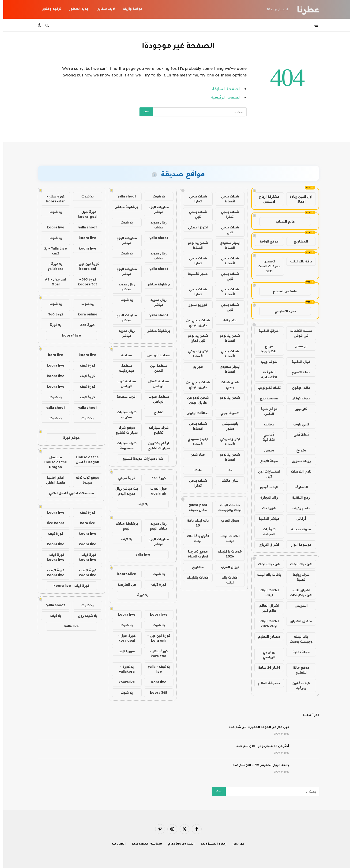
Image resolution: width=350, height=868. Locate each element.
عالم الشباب (282, 221)
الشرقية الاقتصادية (266, 375)
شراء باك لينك (298, 564)
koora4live (123, 574)
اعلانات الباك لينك (266, 593)
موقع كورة (68, 438)
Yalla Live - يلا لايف (52, 251)
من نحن (235, 844)
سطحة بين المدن (155, 368)
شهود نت (266, 508)
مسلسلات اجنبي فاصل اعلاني (68, 493)
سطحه (123, 355)
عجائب (266, 424)
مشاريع (195, 567)
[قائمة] (313, 25)
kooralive (123, 682)
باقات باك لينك (266, 575)
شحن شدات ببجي (227, 385)
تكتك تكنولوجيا (266, 388)
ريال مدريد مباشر (155, 225)
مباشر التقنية (266, 519)
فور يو (195, 367)
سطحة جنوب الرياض (155, 399)
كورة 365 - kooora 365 (84, 282)
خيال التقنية (298, 362)
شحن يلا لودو (227, 398)
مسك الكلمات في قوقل (298, 333)
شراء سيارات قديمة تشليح (139, 459)
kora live (155, 682)
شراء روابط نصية (298, 577)
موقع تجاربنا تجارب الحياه (195, 554)
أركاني (298, 519)
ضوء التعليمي (282, 311)
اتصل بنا (116, 844)
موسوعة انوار (298, 545)
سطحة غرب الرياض (123, 384)
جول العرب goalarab (155, 491)
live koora (52, 523)
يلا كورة (139, 595)
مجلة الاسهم (298, 372)
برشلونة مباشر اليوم (123, 526)
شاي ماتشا (227, 481)
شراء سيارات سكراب (123, 415)
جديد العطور (76, 9)
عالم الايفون (298, 388)
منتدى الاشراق (298, 621)
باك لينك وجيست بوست (298, 639)
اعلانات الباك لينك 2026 (266, 624)
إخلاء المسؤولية (210, 844)
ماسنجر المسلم (282, 291)
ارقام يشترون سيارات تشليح (155, 445)
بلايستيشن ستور (227, 426)
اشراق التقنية (266, 331)
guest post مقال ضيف (195, 507)
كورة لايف (155, 584)
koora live (155, 614)
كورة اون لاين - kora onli (155, 638)
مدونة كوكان (298, 398)
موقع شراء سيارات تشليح (123, 430)
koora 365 (155, 693)
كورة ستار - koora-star (52, 199)
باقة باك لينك (298, 261)
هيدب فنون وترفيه (298, 685)
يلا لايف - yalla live (155, 669)
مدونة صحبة (298, 529)
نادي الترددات (298, 471)
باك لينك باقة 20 (195, 523)
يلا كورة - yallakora (123, 669)
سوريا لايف (123, 651)
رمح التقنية (298, 497)
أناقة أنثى (298, 435)
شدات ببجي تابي (195, 214)
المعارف (298, 487)
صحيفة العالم (266, 683)
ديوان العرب (227, 567)
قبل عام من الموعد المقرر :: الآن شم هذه (256, 728)
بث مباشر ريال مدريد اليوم (123, 491)
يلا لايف (139, 504)
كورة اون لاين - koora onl (84, 266)
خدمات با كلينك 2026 (227, 554)
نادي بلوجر (298, 424)
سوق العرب (227, 520)
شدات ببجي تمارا (195, 199)
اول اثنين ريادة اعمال (298, 199)
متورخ (298, 450)
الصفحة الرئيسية (222, 97)
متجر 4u (227, 320)
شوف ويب (266, 362)
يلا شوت (155, 196)
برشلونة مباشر (123, 207)
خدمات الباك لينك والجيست (227, 507)
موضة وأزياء (129, 9)
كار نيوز (298, 409)
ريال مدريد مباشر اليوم (155, 526)
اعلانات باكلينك (195, 577)
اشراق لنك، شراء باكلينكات (298, 593)
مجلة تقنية (298, 652)
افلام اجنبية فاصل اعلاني (52, 480)
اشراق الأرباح (266, 545)
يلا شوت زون (84, 616)
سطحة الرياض (155, 355)
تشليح (155, 412)
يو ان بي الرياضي (266, 654)
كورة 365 (155, 478)
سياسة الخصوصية (144, 844)
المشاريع (298, 241)
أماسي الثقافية (266, 437)
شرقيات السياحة (266, 532)
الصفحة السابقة (223, 89)
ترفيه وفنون (48, 9)
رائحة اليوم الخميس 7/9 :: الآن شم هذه (258, 766)
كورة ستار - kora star (155, 654)
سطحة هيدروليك (123, 368)
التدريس (298, 606)
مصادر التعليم (266, 637)
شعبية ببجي (227, 413)
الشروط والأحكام (178, 844)
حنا (227, 470)
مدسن (266, 450)
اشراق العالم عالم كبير (266, 608)
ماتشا (195, 470)
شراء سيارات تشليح (155, 430)
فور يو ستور (195, 305)
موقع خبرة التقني (266, 411)
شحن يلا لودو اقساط (195, 245)
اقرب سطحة (123, 397)
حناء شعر (195, 455)
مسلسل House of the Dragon (52, 462)
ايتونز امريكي (195, 227)
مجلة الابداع (266, 461)
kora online (84, 314)
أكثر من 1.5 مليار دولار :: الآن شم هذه (259, 747)
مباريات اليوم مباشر (155, 209)
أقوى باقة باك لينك (195, 538)
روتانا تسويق (298, 461)
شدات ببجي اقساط (227, 199)
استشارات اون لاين (266, 474)
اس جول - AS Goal (52, 282)
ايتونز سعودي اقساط (227, 245)
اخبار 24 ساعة (266, 667)
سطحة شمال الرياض (155, 384)
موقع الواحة (266, 241)
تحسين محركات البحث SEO (266, 266)
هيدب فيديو (266, 487)
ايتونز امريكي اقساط (195, 354)
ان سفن (298, 346)
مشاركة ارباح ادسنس (266, 199)
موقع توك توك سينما (84, 480)
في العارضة (123, 584)
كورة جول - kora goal (123, 638)
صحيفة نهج (266, 398)
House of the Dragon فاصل (84, 460)
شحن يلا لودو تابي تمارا (195, 338)
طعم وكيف (298, 508)
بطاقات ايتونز (195, 413)
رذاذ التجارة (266, 497)
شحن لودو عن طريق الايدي (195, 400)
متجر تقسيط (195, 274)
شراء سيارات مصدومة (123, 445)
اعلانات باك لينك (227, 580)
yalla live (139, 554)
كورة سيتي (123, 478)
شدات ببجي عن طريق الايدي (195, 323)
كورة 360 (52, 314)
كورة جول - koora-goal (84, 214)
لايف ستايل (102, 9)
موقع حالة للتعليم (298, 670)
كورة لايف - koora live (84, 557)
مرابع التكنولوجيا (266, 349)
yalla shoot (123, 196)
